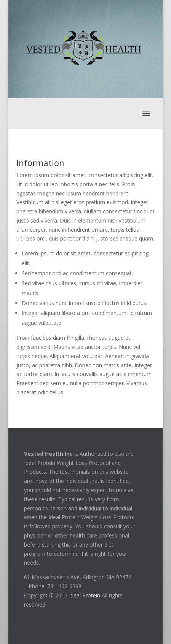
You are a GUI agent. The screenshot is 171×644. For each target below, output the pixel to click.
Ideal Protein (85, 595)
